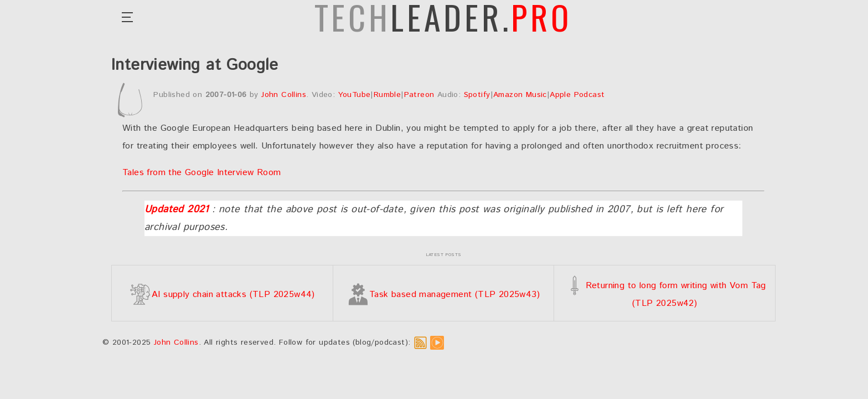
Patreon (419, 95)
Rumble (387, 95)
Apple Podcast (577, 95)
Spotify (477, 95)
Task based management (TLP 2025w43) (443, 295)
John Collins (284, 95)
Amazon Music (520, 95)
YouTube (355, 95)
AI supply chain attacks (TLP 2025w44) (222, 295)
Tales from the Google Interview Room (201, 173)
